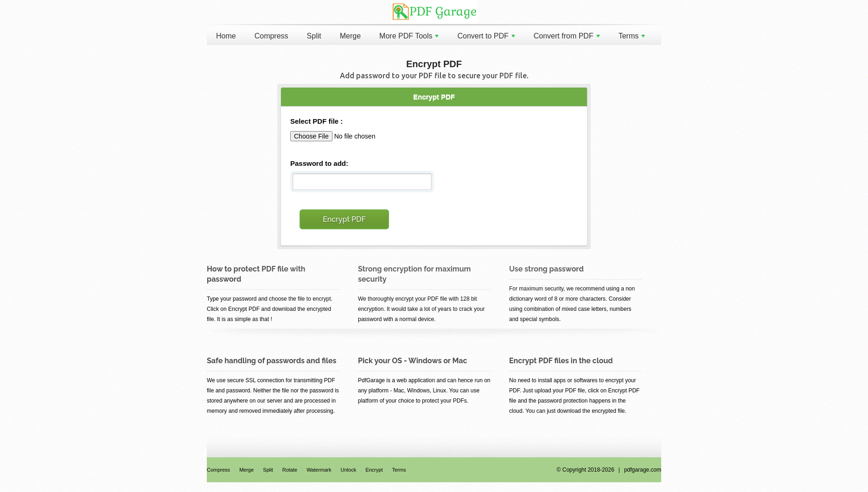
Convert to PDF (486, 36)
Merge (350, 36)
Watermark (319, 470)
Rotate (290, 470)
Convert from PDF (567, 36)
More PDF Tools (409, 36)
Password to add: (319, 163)
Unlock (349, 470)
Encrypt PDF (344, 219)
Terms (632, 36)
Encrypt (374, 470)
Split (314, 36)
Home (226, 36)
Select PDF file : (316, 121)
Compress (271, 36)
